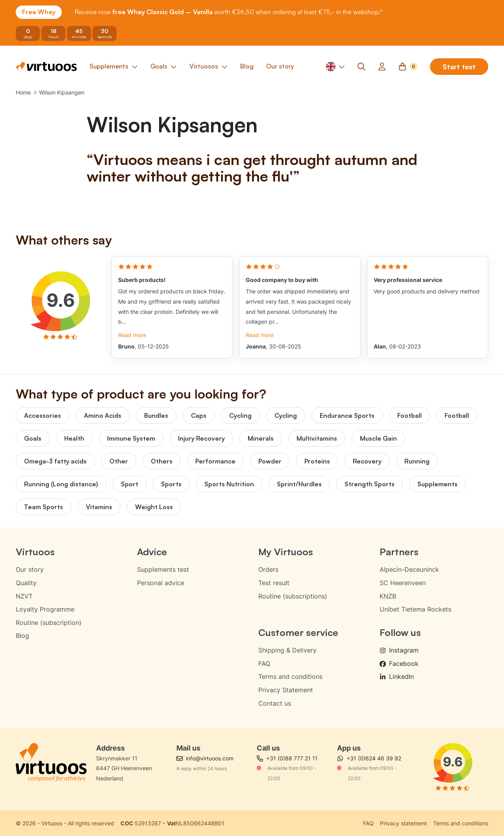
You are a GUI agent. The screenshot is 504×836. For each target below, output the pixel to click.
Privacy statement (403, 823)
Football (409, 415)
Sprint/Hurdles (299, 484)
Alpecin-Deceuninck (409, 569)
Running (417, 461)
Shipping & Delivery (287, 650)
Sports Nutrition (229, 484)
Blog (22, 636)
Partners (399, 552)
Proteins (317, 461)
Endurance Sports (347, 415)
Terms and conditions (290, 677)
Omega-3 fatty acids (55, 461)
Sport (130, 484)
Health (74, 438)
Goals (33, 438)
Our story (30, 569)
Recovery (367, 461)
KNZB (388, 596)
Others (162, 461)
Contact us (275, 703)
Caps (199, 415)
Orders (268, 569)
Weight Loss (154, 507)
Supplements (437, 484)
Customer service (298, 632)
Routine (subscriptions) (293, 596)
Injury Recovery (201, 438)
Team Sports (44, 507)
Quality (26, 583)
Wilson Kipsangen (62, 92)
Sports (171, 484)
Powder (270, 461)
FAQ (264, 664)
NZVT (24, 596)
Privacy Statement (286, 690)
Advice (152, 552)
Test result (274, 583)
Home (23, 92)
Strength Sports (370, 484)
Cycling (240, 415)
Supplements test (163, 569)
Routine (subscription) (49, 623)
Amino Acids (103, 415)
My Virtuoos (286, 552)
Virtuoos (35, 552)
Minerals (261, 438)
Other (119, 461)
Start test (459, 67)
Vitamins (99, 507)
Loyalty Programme (45, 609)
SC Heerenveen (403, 583)
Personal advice (161, 583)
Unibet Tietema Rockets (415, 609)
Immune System (131, 438)
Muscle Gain (378, 438)
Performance (215, 461)
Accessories (43, 415)
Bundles (156, 415)
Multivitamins (317, 438)
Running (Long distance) (61, 484)
